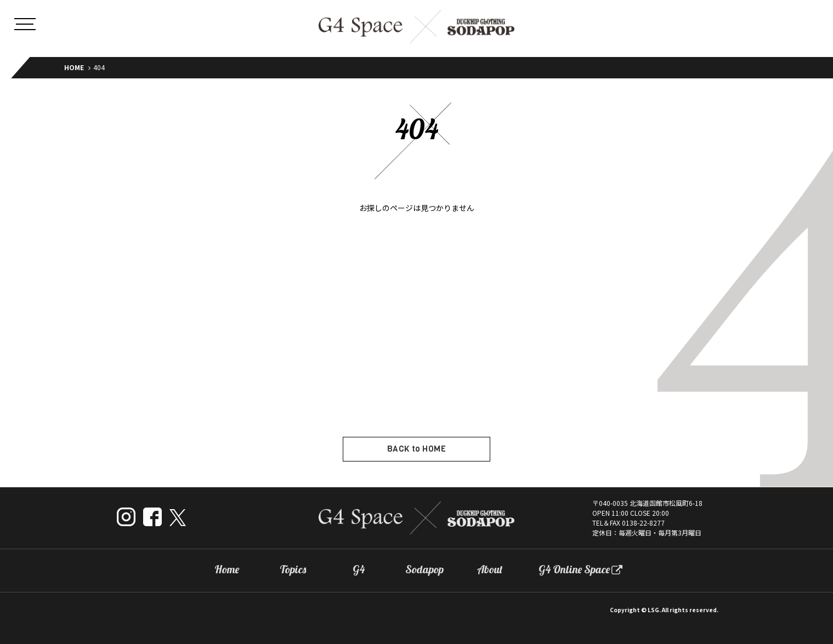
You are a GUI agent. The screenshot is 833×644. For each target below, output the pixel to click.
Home (227, 569)
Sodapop (424, 569)
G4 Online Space (574, 569)
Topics (293, 569)
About (490, 569)
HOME (74, 67)
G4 (359, 569)
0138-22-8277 (643, 523)
